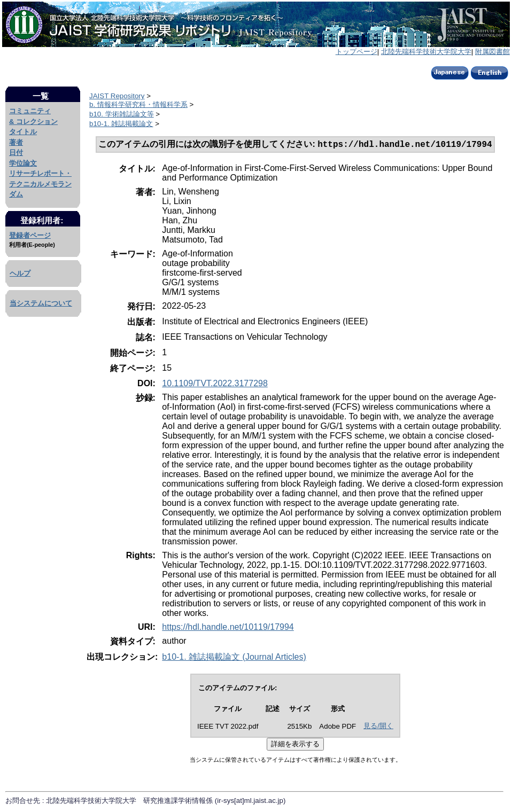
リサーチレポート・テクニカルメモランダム (40, 184)
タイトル (23, 132)
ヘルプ (20, 273)
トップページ (356, 52)
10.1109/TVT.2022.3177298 (215, 384)
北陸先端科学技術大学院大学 (426, 52)
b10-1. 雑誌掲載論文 (121, 124)
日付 (16, 153)
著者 (16, 142)
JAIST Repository (117, 96)
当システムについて (41, 303)
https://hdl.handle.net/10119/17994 (228, 628)
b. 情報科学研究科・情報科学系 (138, 104)
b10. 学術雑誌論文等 (122, 114)
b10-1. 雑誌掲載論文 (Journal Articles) (234, 658)
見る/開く (378, 727)
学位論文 (23, 163)
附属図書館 (492, 52)
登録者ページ (30, 235)
